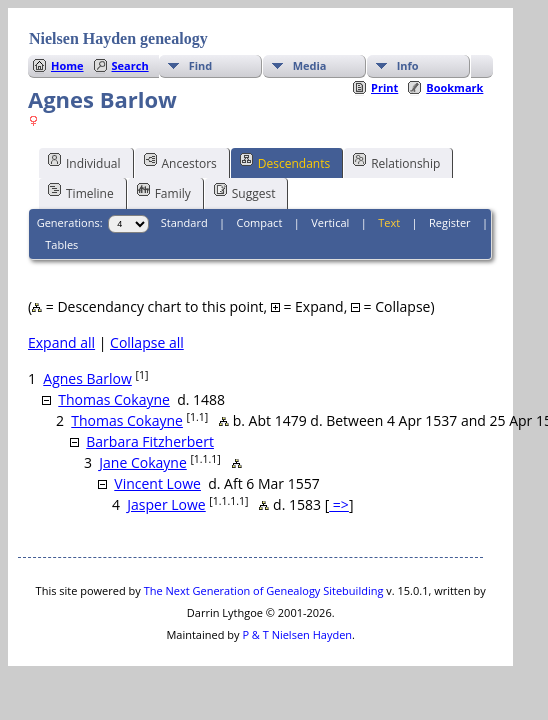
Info (408, 65)
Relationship (396, 162)
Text (389, 222)
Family (164, 192)
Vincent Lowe (157, 483)
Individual (84, 162)
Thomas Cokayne (114, 399)
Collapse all (147, 342)
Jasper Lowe (166, 504)
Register (450, 222)
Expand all (61, 342)
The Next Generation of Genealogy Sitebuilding (264, 590)
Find (201, 65)
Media (310, 65)
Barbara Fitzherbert (150, 441)
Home (67, 65)
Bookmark (454, 87)
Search (130, 65)
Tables (61, 244)
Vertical (330, 222)
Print (384, 87)
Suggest (245, 192)
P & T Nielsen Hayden (297, 634)
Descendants (285, 162)
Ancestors (180, 162)
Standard (184, 222)
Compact (260, 222)
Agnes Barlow (87, 378)
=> (339, 504)
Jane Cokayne (142, 462)
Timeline (81, 192)
